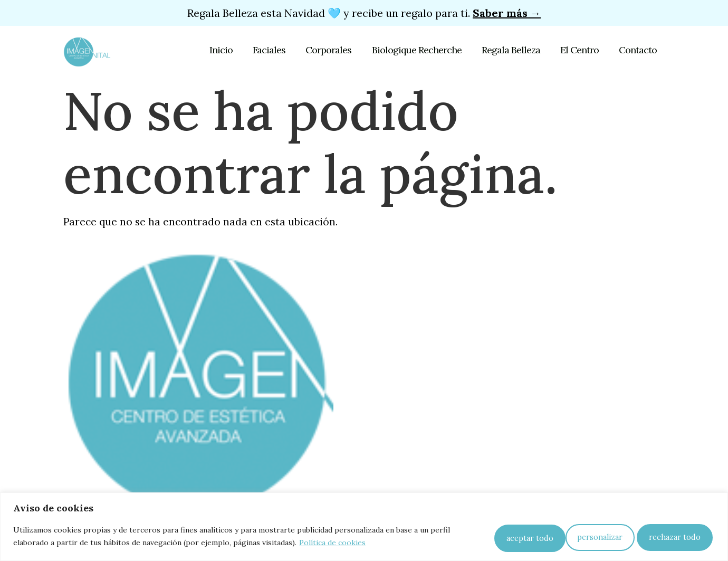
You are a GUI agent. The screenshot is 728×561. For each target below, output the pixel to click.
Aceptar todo (676, 536)
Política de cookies (332, 543)
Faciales (277, 50)
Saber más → (507, 13)
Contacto (638, 50)
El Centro (581, 50)
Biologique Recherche (422, 50)
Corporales (335, 50)
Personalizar (507, 536)
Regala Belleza (514, 50)
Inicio (231, 50)
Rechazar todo (591, 536)
